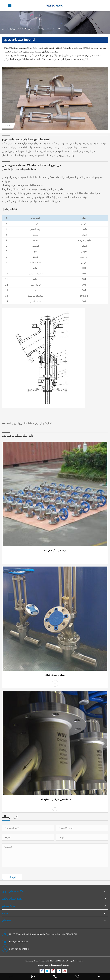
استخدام (7, 920)
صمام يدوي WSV (17, 29)
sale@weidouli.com (15, 942)
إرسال (12, 877)
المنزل (5, 29)
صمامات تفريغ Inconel (51, 29)
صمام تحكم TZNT (13, 899)
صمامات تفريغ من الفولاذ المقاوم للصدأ (55, 799)
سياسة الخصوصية (60, 965)
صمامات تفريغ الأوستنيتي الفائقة (55, 551)
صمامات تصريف (33, 29)
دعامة (6, 913)
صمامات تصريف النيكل (55, 675)
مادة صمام (9, 906)
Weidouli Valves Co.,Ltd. (57, 961)
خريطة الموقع (44, 965)
